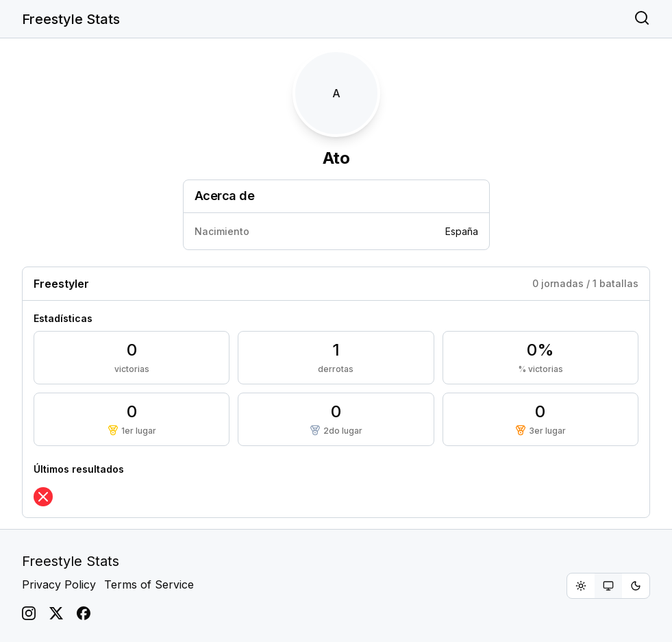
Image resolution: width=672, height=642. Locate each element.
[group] (608, 586)
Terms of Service (149, 584)
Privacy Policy (59, 584)
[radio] (581, 586)
